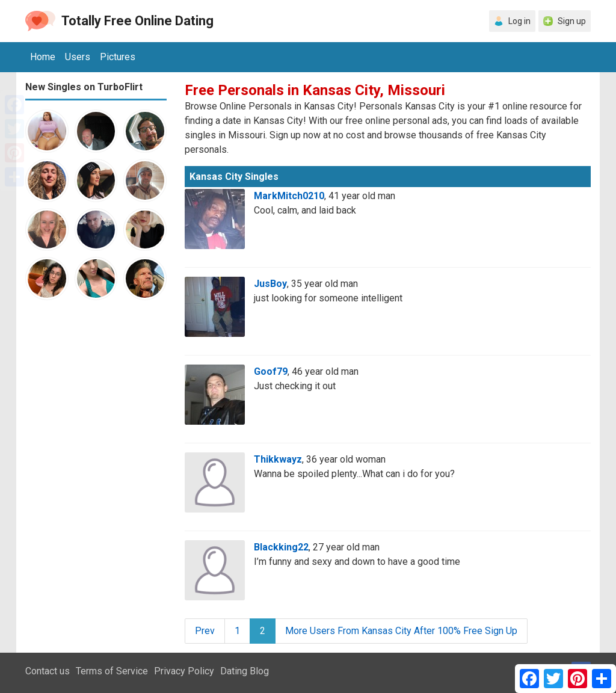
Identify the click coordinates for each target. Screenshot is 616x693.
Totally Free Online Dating (137, 21)
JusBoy (270, 284)
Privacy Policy (184, 671)
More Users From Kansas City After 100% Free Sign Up (401, 631)
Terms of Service (112, 671)
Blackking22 (281, 547)
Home (43, 57)
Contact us (48, 671)
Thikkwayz (278, 459)
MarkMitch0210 (289, 196)
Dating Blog (245, 671)
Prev (205, 631)
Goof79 (271, 371)
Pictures (118, 57)
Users (78, 57)
